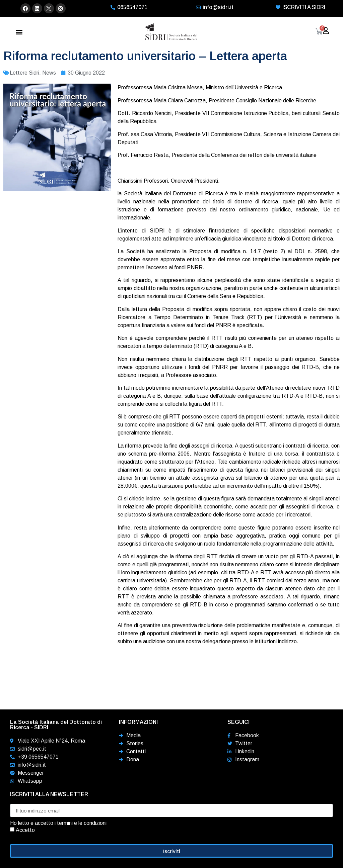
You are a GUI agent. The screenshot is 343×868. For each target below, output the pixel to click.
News (49, 73)
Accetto (25, 830)
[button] (19, 32)
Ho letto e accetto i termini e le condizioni (58, 823)
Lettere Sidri (24, 73)
